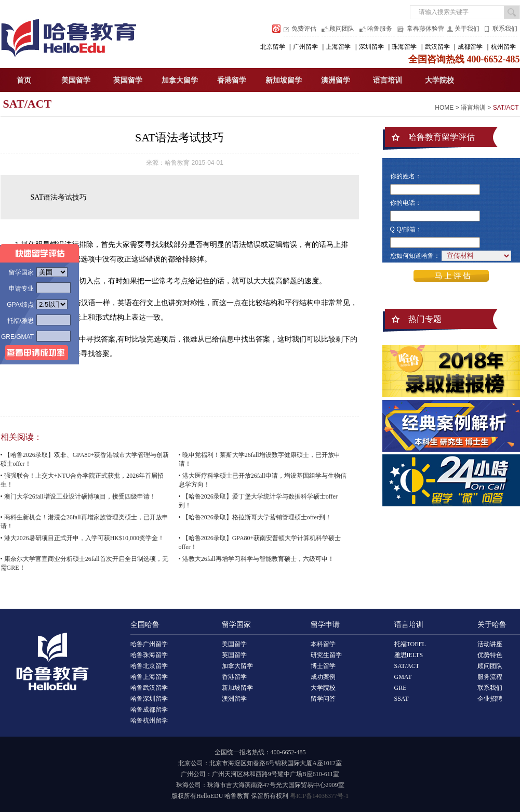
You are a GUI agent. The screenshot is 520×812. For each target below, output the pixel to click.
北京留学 (273, 47)
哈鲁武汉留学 (149, 688)
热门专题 (425, 319)
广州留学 (305, 47)
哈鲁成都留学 (149, 710)
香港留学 (232, 80)
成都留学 (470, 47)
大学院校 (439, 80)
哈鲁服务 (380, 29)
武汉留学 (437, 47)
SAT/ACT (28, 104)
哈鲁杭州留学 (149, 721)
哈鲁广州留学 (149, 644)
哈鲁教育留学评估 (442, 137)
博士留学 (323, 666)
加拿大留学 (180, 80)
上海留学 (338, 47)
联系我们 (505, 29)
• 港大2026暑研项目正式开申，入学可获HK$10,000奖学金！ (83, 538)
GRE (401, 688)
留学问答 (323, 699)
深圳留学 (371, 47)
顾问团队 (342, 29)
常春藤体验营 (425, 29)
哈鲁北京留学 (149, 666)
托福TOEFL (410, 644)
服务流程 (490, 677)
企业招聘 (490, 699)
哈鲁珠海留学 (149, 655)
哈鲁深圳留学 (149, 699)
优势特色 (490, 655)
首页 (24, 80)
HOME (444, 108)
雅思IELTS (409, 655)
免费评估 (304, 29)
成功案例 (323, 677)
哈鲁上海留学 (149, 677)
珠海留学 (404, 47)
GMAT (403, 677)
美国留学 (76, 80)
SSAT (402, 699)
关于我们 (467, 29)
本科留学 (323, 644)
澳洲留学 (336, 80)
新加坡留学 (284, 80)
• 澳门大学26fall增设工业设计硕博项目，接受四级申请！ (78, 496)
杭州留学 (503, 47)
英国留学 (128, 80)
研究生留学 (326, 655)
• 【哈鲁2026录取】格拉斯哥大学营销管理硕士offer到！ (255, 517)
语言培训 (388, 80)
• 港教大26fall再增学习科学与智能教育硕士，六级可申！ (256, 559)
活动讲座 (490, 644)
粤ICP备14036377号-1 (319, 796)
